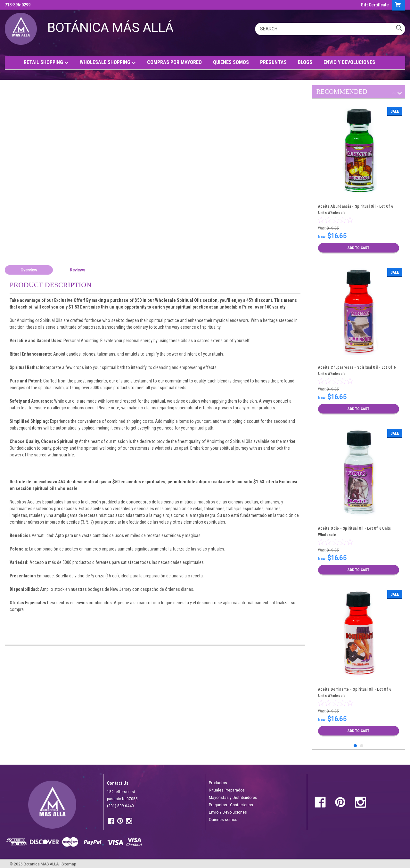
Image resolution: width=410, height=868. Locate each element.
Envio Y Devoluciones (228, 810)
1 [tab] (355, 743)
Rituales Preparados (227, 788)
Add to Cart (359, 248)
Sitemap (69, 862)
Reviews (78, 270)
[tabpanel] (359, 180)
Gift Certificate (375, 5)
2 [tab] (362, 743)
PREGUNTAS (273, 62)
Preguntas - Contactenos (231, 802)
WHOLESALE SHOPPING (108, 63)
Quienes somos (223, 817)
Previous (394, 94)
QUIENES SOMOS (231, 62)
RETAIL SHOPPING (46, 63)
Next (400, 94)
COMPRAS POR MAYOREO (174, 62)
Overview (29, 270)
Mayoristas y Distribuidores (233, 795)
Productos (218, 780)
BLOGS (305, 62)
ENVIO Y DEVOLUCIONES (349, 62)
